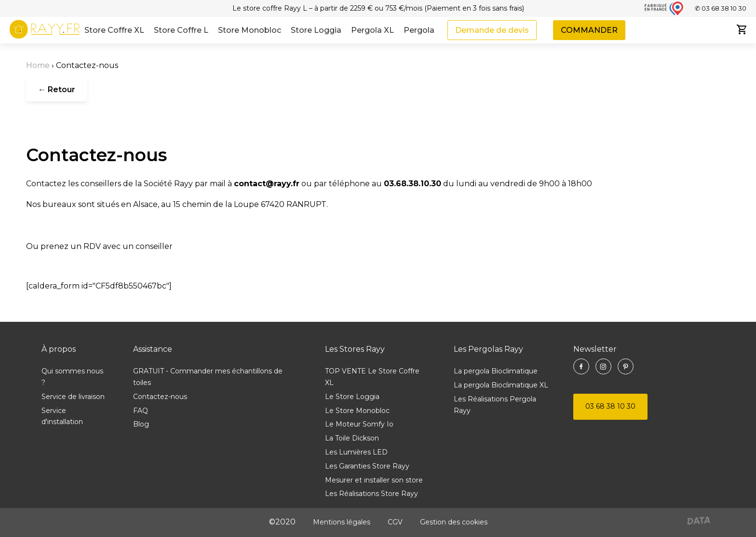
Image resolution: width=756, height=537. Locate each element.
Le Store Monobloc (357, 411)
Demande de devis (492, 30)
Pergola (419, 30)
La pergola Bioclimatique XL (501, 385)
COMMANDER (589, 30)
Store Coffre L (181, 30)
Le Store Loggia (352, 397)
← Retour (57, 89)
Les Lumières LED (356, 452)
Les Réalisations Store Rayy (371, 494)
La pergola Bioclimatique (496, 371)
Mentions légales (342, 522)
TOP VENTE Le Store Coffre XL (372, 377)
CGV (395, 522)
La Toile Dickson (352, 438)
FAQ (141, 411)
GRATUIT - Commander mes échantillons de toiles (208, 377)
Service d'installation (62, 416)
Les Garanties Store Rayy (367, 466)
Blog (141, 424)
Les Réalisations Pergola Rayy (495, 405)
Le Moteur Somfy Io (359, 424)
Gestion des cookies (454, 522)
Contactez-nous (160, 397)
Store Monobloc (250, 30)
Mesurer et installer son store (374, 480)
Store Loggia (316, 30)
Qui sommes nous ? (72, 377)
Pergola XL (372, 30)
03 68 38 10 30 (610, 406)
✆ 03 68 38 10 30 (721, 8)
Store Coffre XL (114, 30)
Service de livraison (73, 397)
